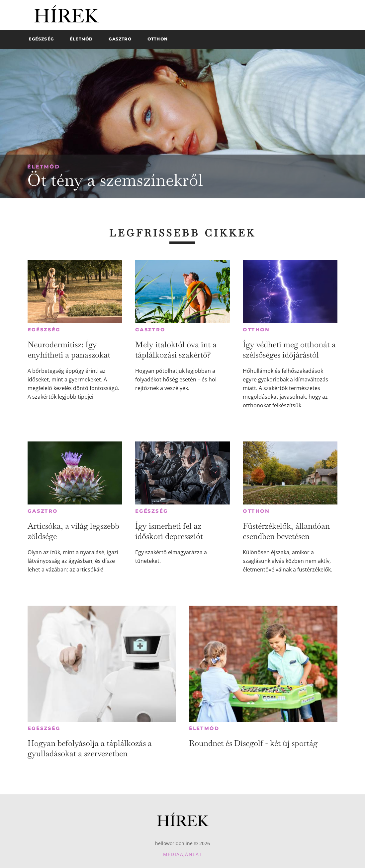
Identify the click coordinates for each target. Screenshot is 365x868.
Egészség (44, 330)
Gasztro (150, 330)
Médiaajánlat (183, 854)
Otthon (256, 330)
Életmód (44, 167)
